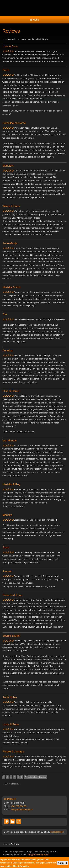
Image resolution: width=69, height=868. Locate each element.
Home (5, 844)
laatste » (43, 777)
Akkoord (62, 863)
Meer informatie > (21, 867)
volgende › (33, 777)
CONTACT (10, 799)
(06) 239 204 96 (19, 806)
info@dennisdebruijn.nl (22, 810)
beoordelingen (57, 832)
